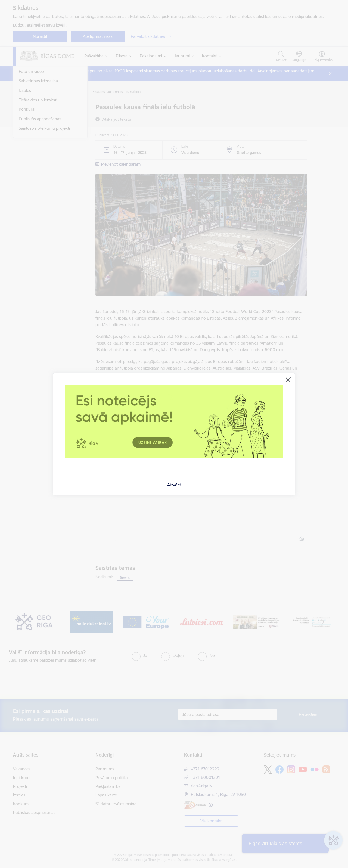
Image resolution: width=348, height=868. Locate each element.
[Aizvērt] (288, 380)
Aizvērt (174, 485)
